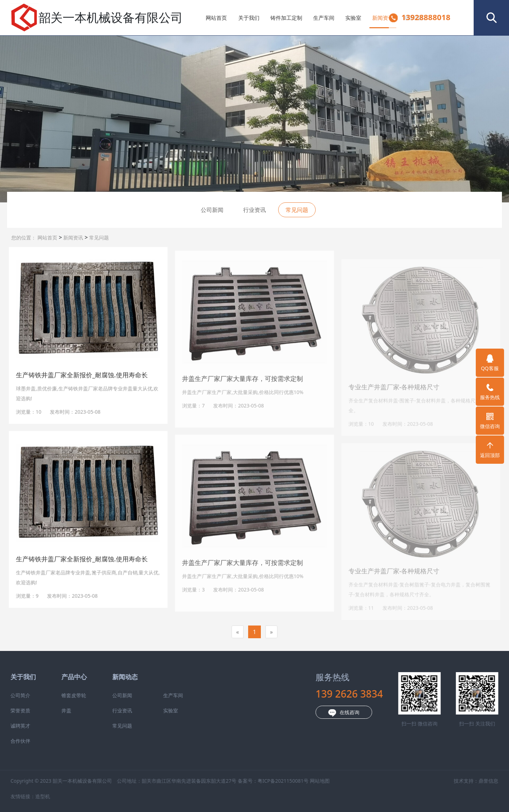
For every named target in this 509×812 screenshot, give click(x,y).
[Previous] (238, 632)
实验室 (353, 18)
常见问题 (98, 238)
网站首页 (216, 18)
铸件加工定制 (286, 18)
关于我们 (249, 18)
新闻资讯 (383, 18)
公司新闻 (212, 210)
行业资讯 (255, 210)
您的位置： (24, 238)
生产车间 (324, 18)
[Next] (271, 632)
